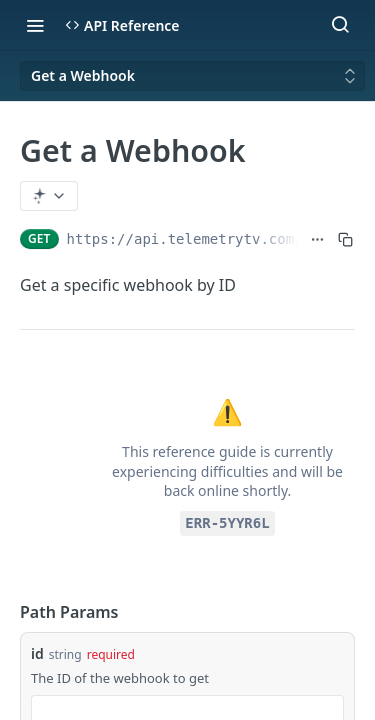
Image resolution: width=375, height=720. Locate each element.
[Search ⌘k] (340, 25)
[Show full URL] (317, 239)
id (37, 653)
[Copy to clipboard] (345, 239)
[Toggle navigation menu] (35, 25)
